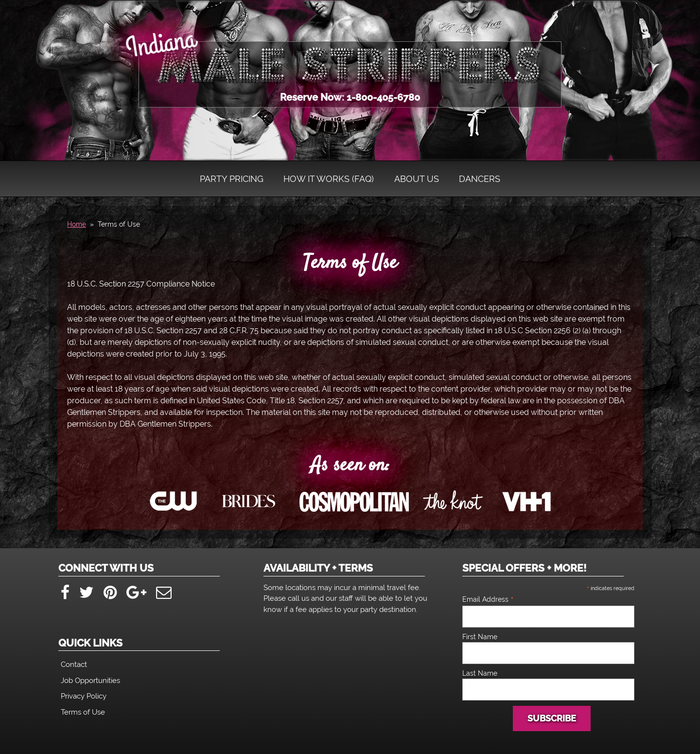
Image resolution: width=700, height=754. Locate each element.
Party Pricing (232, 179)
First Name (480, 637)
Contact (74, 664)
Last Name (480, 673)
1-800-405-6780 (383, 97)
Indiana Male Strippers (350, 64)
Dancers (480, 179)
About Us (417, 179)
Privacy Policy (84, 696)
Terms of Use (350, 263)
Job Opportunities (90, 681)
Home (77, 224)
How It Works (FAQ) (329, 179)
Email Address (488, 599)
